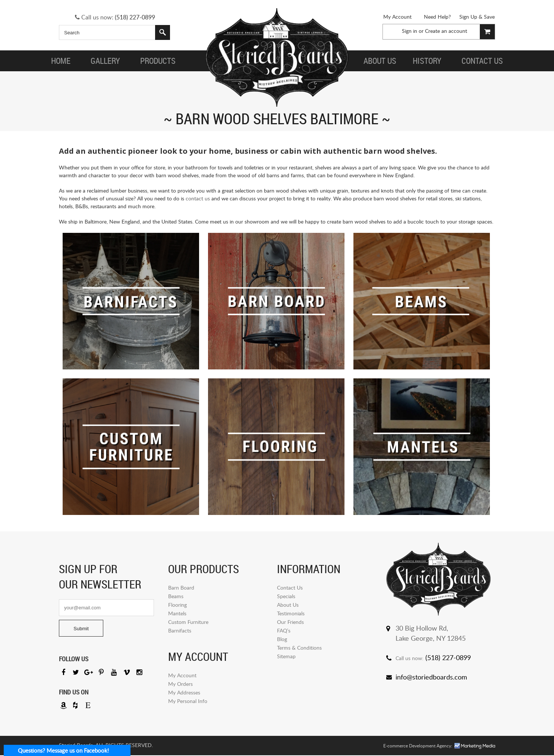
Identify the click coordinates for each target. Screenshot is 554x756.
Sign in (410, 31)
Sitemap (286, 656)
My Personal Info (188, 701)
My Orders (180, 684)
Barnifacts (180, 630)
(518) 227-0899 (135, 17)
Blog (282, 639)
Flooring (177, 605)
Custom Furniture (188, 622)
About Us (288, 605)
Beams (176, 596)
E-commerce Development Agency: (418, 746)
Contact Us (290, 588)
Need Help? (437, 17)
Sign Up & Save (477, 17)
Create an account (446, 31)
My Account (397, 17)
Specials (286, 596)
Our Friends (290, 622)
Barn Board (181, 588)
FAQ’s (284, 630)
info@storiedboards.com (431, 677)
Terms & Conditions (299, 648)
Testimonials (291, 613)
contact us (198, 198)
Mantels (177, 613)
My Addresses (184, 692)
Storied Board (277, 58)
